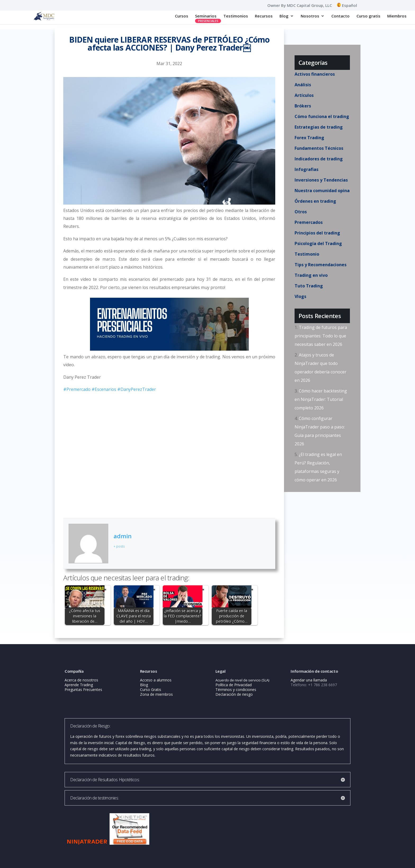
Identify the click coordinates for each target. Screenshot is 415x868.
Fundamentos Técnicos (319, 148)
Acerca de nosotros (81, 680)
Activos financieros (315, 74)
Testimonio (307, 254)
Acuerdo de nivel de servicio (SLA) (242, 680)
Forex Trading (309, 138)
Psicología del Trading (318, 243)
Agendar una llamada (309, 680)
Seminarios (206, 16)
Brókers (303, 106)
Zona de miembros (156, 694)
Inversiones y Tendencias (321, 180)
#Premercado (77, 389)
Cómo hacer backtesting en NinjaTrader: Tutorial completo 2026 (321, 399)
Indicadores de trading (319, 159)
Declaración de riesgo (234, 694)
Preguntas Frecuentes (83, 690)
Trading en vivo (311, 275)
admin (123, 536)
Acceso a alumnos (156, 680)
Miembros (397, 16)
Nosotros (310, 16)
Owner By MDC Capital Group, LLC (300, 6)
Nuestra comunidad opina (322, 191)
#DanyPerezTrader (137, 389)
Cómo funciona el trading (322, 116)
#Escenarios (104, 389)
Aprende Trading (79, 685)
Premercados (309, 222)
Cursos (182, 16)
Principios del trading (317, 233)
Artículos (304, 95)
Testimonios (236, 16)
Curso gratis (368, 16)
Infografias (306, 169)
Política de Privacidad (234, 685)
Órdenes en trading (315, 201)
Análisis (303, 85)
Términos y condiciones (236, 690)
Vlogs (300, 296)
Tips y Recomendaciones (321, 265)
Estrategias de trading (319, 127)
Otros (301, 212)
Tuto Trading (309, 286)
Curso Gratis (151, 690)
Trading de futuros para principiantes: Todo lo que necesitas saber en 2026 (321, 336)
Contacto (340, 16)
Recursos (264, 16)
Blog (284, 16)
